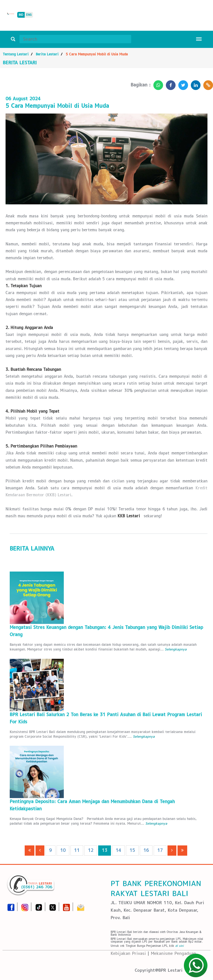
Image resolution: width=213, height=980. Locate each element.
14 (118, 850)
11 (77, 850)
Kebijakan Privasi (128, 953)
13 (105, 850)
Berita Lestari (47, 54)
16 (146, 850)
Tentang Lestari (16, 54)
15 (132, 850)
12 (91, 850)
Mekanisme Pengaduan (173, 953)
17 (160, 850)
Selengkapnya (176, 649)
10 (63, 850)
